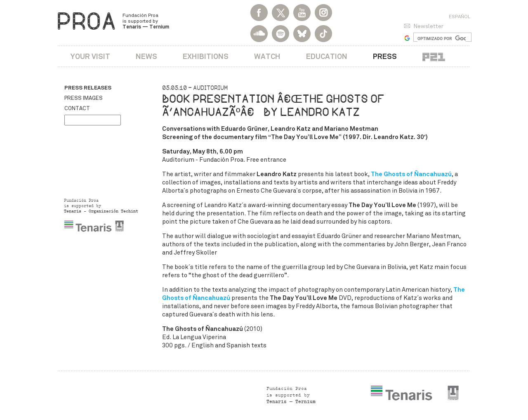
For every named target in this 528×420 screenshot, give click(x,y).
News (146, 56)
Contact (77, 109)
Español (460, 17)
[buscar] (442, 38)
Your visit (90, 56)
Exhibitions (206, 56)
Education (327, 56)
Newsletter (428, 26)
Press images (84, 98)
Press (385, 56)
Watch (267, 56)
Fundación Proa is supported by (146, 21)
